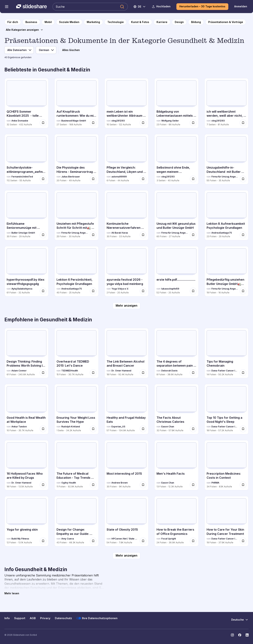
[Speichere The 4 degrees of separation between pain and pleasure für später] (193, 373)
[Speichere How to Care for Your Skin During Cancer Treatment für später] (243, 541)
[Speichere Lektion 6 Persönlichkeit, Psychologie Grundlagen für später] (93, 291)
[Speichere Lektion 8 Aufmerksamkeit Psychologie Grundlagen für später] (243, 235)
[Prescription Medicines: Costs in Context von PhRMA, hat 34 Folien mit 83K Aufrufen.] (226, 465)
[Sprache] (46, 50)
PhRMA (215, 483)
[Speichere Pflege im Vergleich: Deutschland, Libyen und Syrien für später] (143, 179)
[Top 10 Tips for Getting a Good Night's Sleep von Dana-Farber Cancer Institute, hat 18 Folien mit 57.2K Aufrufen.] (226, 409)
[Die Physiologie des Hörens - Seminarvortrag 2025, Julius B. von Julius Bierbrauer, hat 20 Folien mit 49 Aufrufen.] (76, 159)
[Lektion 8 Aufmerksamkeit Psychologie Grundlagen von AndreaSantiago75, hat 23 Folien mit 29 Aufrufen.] (226, 215)
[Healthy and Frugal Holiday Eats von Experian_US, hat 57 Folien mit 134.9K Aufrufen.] (126, 409)
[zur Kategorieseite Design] (179, 22)
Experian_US (118, 427)
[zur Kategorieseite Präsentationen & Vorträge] (226, 22)
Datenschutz (63, 618)
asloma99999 (119, 177)
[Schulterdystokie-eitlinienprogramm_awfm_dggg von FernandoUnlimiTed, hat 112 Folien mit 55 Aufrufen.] (27, 159)
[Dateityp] (19, 50)
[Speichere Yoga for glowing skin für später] (43, 541)
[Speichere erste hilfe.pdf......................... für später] (193, 291)
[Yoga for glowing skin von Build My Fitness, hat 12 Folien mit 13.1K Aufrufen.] (27, 521)
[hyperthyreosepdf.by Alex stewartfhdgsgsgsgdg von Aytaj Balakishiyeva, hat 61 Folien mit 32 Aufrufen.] (27, 271)
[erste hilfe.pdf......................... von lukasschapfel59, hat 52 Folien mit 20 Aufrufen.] (176, 271)
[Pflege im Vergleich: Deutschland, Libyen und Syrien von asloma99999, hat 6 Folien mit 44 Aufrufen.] (126, 159)
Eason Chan (168, 427)
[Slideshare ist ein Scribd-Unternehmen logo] (31, 7)
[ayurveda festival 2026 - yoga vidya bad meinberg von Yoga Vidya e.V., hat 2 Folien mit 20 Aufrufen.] (126, 271)
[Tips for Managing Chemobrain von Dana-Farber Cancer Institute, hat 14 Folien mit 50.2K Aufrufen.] (226, 353)
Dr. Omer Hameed (121, 371)
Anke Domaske (20, 121)
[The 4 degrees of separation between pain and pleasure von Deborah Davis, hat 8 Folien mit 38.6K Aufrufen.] (176, 353)
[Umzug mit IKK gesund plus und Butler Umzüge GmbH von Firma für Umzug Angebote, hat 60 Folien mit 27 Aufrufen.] (176, 215)
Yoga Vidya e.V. (120, 289)
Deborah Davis (169, 371)
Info (7, 618)
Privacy (45, 618)
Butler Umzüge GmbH (23, 233)
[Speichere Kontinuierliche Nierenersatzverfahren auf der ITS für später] (143, 235)
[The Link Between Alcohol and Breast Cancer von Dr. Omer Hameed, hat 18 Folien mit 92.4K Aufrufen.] (126, 353)
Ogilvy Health (69, 483)
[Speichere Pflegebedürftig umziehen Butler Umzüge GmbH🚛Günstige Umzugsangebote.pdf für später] (243, 291)
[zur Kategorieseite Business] (31, 22)
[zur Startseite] (13, 22)
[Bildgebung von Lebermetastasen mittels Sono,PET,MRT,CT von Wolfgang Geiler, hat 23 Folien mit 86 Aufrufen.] (176, 103)
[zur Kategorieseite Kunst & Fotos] (140, 22)
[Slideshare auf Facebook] (240, 635)
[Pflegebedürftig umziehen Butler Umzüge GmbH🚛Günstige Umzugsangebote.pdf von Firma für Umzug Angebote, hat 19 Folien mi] (226, 271)
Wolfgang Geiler (170, 121)
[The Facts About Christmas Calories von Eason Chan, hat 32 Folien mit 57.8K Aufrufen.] (176, 409)
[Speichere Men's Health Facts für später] (193, 485)
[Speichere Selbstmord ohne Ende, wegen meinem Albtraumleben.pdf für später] (193, 179)
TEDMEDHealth (70, 371)
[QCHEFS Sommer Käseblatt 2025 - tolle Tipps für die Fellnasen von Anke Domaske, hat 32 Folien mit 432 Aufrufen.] (27, 103)
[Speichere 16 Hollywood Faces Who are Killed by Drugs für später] (43, 485)
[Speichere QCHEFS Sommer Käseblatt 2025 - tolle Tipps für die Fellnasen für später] (43, 123)
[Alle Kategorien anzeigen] (25, 30)
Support (20, 618)
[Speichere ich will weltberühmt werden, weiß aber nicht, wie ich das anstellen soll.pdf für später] (243, 123)
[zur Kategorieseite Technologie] (116, 22)
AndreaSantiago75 (222, 233)
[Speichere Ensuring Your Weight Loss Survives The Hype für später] (93, 429)
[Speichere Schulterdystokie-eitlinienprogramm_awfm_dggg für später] (43, 179)
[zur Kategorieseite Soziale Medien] (69, 22)
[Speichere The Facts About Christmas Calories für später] (193, 429)
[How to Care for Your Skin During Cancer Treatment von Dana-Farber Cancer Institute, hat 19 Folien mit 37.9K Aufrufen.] (226, 521)
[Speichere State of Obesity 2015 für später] (143, 541)
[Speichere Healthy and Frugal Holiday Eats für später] (143, 429)
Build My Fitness (20, 539)
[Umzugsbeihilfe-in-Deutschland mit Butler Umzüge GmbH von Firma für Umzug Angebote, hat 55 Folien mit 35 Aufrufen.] (226, 159)
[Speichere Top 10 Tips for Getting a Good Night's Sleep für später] (243, 429)
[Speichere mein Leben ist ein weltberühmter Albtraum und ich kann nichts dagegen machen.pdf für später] (143, 123)
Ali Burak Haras (120, 233)
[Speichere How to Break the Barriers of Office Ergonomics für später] (193, 541)
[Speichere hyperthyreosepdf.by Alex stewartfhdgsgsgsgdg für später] (43, 291)
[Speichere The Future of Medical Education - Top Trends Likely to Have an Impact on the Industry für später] (93, 485)
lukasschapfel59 (170, 289)
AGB (33, 618)
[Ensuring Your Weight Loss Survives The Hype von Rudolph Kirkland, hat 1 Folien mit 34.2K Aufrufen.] (76, 409)
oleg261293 (118, 121)
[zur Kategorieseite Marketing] (93, 22)
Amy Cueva (68, 539)
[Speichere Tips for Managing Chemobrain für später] (243, 373)
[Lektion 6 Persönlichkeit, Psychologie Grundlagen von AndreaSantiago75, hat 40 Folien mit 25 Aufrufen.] (76, 271)
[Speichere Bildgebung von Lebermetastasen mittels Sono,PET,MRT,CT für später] (193, 123)
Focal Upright (169, 539)
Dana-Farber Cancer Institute (225, 371)
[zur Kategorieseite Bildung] (196, 22)
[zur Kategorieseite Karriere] (162, 22)
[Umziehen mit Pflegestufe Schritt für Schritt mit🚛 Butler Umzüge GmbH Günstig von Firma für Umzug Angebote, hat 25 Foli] (76, 215)
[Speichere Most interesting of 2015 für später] (143, 485)
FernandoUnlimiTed (22, 177)
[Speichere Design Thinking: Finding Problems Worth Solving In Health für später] (43, 373)
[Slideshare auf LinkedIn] (247, 635)
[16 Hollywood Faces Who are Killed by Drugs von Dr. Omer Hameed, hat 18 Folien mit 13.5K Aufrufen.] (27, 465)
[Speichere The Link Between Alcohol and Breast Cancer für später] (143, 373)
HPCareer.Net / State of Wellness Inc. (125, 539)
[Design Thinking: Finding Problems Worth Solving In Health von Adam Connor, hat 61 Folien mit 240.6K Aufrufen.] (27, 353)
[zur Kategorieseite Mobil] (48, 22)
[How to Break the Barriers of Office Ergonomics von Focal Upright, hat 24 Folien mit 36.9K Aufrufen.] (176, 521)
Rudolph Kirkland (71, 427)
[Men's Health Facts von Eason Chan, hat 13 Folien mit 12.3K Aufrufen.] (176, 465)
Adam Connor (19, 371)
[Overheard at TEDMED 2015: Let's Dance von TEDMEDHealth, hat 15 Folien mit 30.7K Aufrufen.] (76, 353)
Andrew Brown (120, 483)
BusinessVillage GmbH (74, 121)
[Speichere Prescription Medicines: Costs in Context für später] (243, 485)
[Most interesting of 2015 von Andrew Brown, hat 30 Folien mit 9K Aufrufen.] (126, 465)
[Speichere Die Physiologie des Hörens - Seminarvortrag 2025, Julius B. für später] (93, 179)
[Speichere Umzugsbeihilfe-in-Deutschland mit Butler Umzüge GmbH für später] (243, 179)
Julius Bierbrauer (71, 177)
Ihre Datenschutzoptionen (97, 618)
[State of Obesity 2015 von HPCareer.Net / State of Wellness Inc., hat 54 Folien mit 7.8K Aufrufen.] (126, 521)
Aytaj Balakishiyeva (22, 289)
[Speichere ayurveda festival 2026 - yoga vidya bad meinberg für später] (143, 291)
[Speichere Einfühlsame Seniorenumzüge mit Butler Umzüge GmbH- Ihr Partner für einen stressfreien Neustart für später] (43, 235)
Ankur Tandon (19, 427)
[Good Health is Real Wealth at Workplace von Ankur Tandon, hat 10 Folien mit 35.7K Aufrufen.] (27, 409)
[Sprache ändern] (140, 7)
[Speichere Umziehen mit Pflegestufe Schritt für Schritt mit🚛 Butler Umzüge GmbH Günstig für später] (93, 235)
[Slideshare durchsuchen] (90, 7)
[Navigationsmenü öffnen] (7, 7)
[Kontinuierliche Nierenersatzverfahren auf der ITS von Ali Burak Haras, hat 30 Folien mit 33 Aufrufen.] (126, 215)
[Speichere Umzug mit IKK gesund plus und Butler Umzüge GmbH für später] (193, 235)
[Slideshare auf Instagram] (232, 635)
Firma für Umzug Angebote (225, 177)
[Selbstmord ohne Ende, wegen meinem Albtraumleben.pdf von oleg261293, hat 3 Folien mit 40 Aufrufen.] (176, 159)
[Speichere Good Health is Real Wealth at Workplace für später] (43, 429)
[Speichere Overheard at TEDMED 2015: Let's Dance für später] (93, 373)
